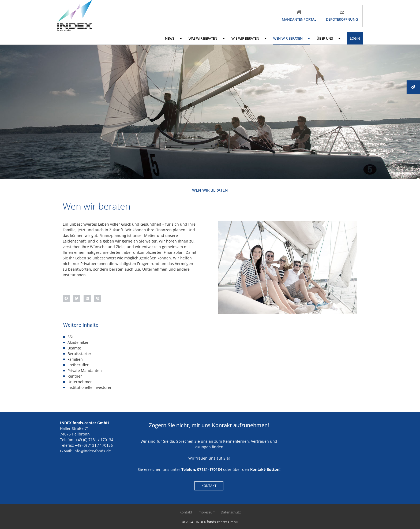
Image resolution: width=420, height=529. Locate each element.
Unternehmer (80, 382)
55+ (71, 337)
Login (355, 38)
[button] (66, 299)
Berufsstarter (79, 354)
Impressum (207, 512)
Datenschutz (231, 512)
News (173, 38)
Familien (75, 359)
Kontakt (186, 512)
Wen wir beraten (292, 38)
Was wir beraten (207, 38)
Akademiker (78, 342)
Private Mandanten (85, 370)
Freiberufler (78, 365)
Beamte (74, 348)
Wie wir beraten (249, 38)
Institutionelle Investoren (90, 387)
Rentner (75, 376)
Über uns (328, 38)
